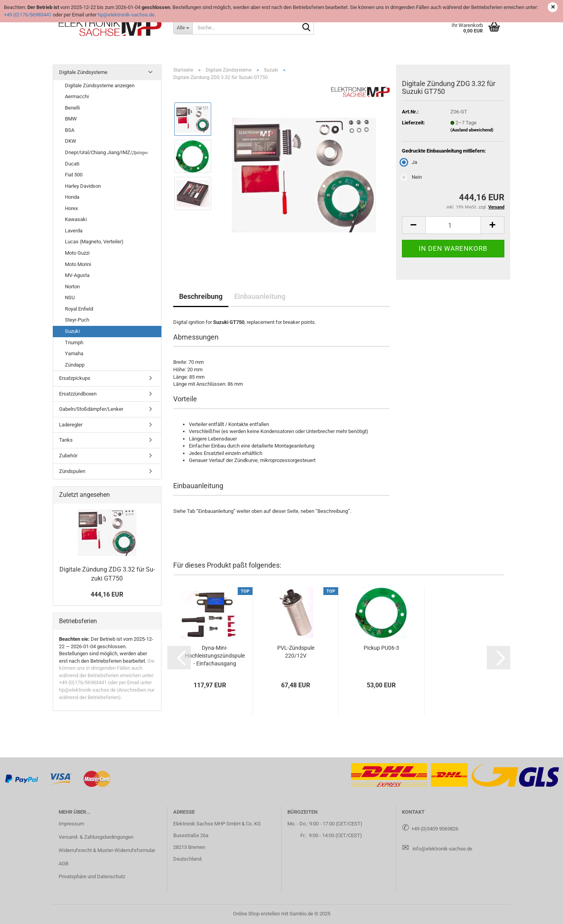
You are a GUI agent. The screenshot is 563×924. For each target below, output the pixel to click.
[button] (414, 225)
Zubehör (68, 456)
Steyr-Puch (77, 320)
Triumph (74, 342)
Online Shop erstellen (256, 914)
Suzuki (72, 331)
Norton (72, 287)
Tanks (66, 440)
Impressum (71, 824)
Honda (72, 197)
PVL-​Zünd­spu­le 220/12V (296, 652)
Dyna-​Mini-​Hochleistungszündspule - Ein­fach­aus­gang (215, 656)
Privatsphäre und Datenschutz (92, 876)
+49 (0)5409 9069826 (435, 829)
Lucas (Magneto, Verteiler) (94, 242)
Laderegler (71, 425)
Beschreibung (201, 296)
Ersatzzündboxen (78, 394)
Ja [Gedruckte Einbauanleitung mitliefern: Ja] (410, 162)
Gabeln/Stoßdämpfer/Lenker (91, 409)
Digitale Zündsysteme (83, 72)
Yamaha (74, 353)
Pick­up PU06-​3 (381, 648)
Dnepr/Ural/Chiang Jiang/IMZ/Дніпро (106, 152)
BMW (71, 119)
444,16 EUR (107, 594)
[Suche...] (183, 27)
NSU (70, 298)
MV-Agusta (77, 275)
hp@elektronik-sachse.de (126, 15)
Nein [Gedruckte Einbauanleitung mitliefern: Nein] (412, 177)
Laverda (74, 231)
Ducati (72, 164)
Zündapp (75, 365)
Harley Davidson (83, 186)
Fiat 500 (74, 175)
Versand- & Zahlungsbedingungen (96, 837)
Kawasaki (76, 219)
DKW (71, 141)
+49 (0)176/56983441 (28, 15)
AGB (64, 864)
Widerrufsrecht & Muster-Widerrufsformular (107, 850)
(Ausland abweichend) (472, 130)
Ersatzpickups (75, 378)
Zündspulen (72, 471)
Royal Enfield (79, 309)
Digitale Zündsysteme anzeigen (100, 85)
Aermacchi (77, 96)
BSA (70, 130)
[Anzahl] (453, 225)
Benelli (72, 108)
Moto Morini (78, 264)
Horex (71, 208)
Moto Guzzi (77, 253)
